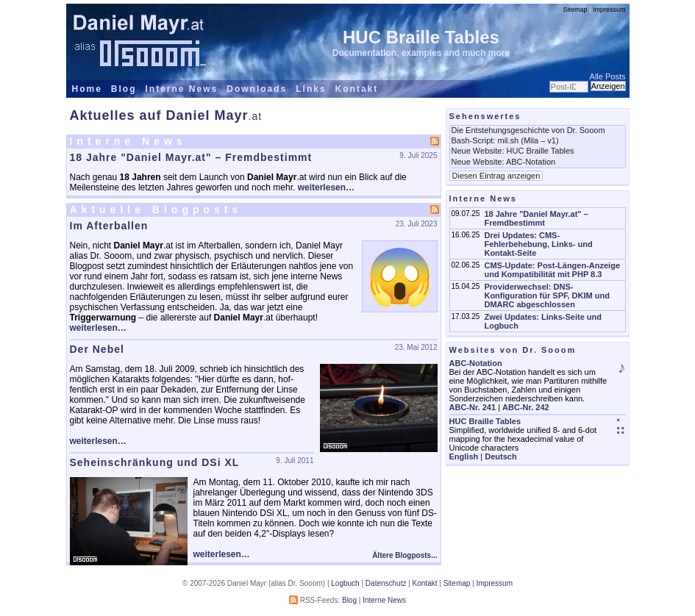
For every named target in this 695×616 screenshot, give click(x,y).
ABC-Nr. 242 (526, 407)
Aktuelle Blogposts (156, 209)
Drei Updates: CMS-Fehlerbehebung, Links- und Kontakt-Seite (538, 244)
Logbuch (345, 583)
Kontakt (357, 89)
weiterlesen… (326, 187)
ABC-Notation (476, 363)
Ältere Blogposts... (404, 555)
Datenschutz (386, 583)
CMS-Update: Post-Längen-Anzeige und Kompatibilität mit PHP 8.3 (552, 270)
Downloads (257, 89)
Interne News (182, 89)
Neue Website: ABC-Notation (538, 162)
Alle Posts (608, 76)
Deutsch (500, 456)
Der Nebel (97, 349)
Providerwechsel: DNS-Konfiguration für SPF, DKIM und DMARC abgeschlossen (546, 296)
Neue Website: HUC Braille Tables (538, 151)
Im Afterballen (109, 226)
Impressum (609, 10)
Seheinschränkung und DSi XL (155, 462)
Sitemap (575, 10)
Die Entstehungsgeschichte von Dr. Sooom (538, 131)
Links (311, 89)
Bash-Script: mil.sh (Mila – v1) (538, 141)
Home (87, 89)
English (464, 456)
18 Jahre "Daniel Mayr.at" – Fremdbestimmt (191, 157)
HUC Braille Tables (421, 37)
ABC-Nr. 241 (473, 407)
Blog (124, 89)
